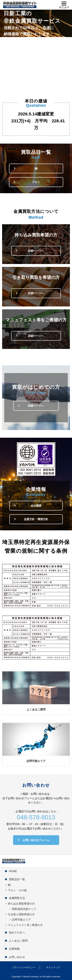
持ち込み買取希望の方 (21, 904)
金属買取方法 (17, 898)
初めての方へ (17, 933)
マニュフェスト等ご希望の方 (25, 925)
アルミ (36, 182)
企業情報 (14, 949)
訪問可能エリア (36, 761)
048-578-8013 (36, 817)
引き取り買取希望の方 (21, 914)
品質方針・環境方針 (36, 519)
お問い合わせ (17, 957)
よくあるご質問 (36, 709)
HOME (13, 871)
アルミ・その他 (17, 890)
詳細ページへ (36, 251)
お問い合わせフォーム (36, 840)
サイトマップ (53, 967)
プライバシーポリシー (24, 967)
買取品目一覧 (17, 879)
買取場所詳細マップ (24, 909)
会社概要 (36, 506)
